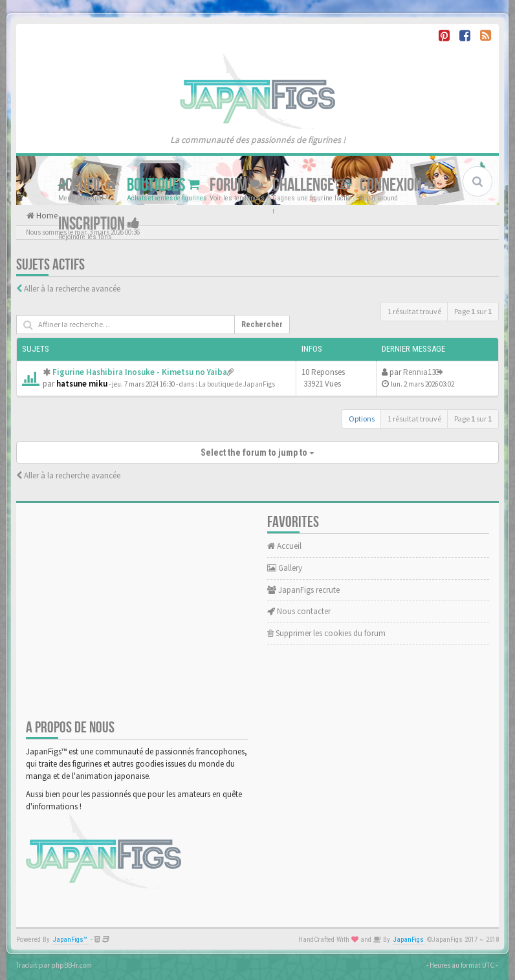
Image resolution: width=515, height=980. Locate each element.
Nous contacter (299, 611)
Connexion (398, 185)
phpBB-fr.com (71, 965)
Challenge (311, 185)
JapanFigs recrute (303, 590)
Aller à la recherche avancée (72, 289)
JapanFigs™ (70, 940)
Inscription (99, 224)
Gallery (285, 568)
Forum (236, 185)
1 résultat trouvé (414, 311)
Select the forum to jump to (257, 453)
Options (362, 419)
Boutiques (163, 185)
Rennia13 (419, 372)
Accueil (88, 185)
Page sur (473, 311)
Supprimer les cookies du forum (326, 633)
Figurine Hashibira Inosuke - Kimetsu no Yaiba (140, 372)
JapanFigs (409, 940)
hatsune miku (82, 384)
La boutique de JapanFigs (237, 384)
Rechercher (262, 325)
